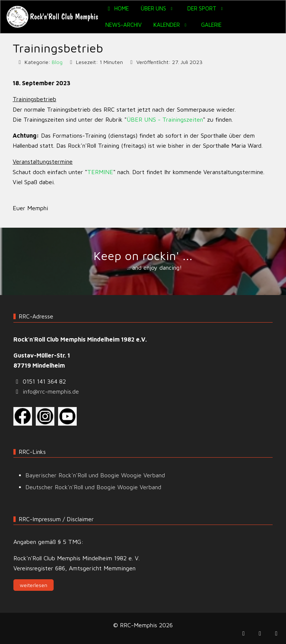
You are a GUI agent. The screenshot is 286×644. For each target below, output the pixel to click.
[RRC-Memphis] (53, 17)
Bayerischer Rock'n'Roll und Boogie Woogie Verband (95, 475)
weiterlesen (34, 585)
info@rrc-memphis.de (51, 391)
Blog (57, 62)
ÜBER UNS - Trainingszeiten (165, 119)
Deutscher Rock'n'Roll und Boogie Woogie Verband (93, 487)
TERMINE (100, 172)
